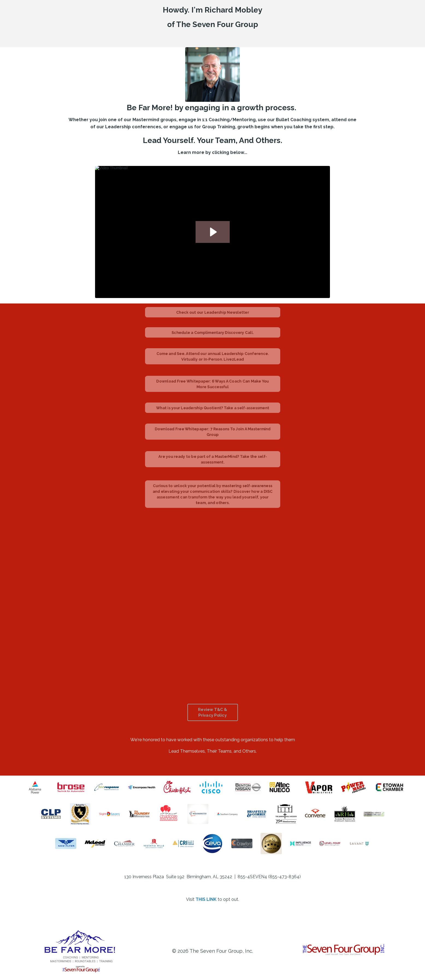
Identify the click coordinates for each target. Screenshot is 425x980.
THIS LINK (206, 899)
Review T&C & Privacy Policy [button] (212, 712)
